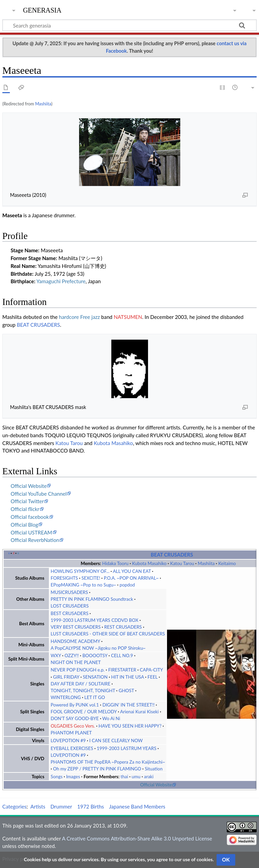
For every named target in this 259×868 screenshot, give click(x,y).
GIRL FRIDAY (66, 677)
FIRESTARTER (122, 670)
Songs (57, 777)
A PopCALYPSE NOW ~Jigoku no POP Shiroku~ (98, 648)
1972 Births (91, 806)
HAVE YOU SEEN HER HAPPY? (130, 726)
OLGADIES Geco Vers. (73, 726)
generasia (42, 9)
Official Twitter (27, 501)
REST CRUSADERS (123, 627)
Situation (153, 769)
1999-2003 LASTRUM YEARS (127, 748)
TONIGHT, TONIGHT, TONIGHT (83, 691)
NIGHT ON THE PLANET (76, 662)
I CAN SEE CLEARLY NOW (116, 741)
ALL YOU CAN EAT (132, 571)
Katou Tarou (69, 443)
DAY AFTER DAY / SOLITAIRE (80, 684)
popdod (127, 585)
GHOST (126, 691)
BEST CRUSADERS (69, 613)
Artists (38, 806)
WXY (56, 656)
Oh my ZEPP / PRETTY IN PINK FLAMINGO (97, 769)
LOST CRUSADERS (70, 606)
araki (149, 777)
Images (73, 777)
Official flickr (25, 509)
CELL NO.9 (122, 656)
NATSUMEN (128, 317)
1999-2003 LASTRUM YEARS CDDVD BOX (94, 620)
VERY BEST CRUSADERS (76, 627)
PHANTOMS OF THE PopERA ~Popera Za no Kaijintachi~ (108, 762)
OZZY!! (72, 656)
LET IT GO (95, 697)
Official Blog (24, 525)
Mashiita (43, 104)
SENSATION (95, 677)
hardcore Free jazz (80, 317)
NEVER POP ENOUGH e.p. (78, 670)
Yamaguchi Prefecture (61, 281)
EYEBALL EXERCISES (72, 748)
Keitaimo (227, 563)
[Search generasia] (129, 25)
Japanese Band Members (137, 806)
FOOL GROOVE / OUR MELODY (84, 712)
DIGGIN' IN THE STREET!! (129, 705)
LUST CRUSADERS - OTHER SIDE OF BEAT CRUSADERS (108, 634)
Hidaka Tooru (115, 563)
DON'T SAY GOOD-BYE (75, 718)
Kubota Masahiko (113, 443)
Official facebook (30, 517)
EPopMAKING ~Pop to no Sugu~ (83, 585)
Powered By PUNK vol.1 (75, 705)
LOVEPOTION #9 (68, 741)
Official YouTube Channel (39, 494)
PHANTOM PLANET (71, 733)
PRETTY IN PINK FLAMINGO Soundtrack (92, 599)
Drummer (61, 806)
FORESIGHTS (64, 578)
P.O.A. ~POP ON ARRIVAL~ (131, 578)
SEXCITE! (91, 578)
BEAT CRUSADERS (38, 325)
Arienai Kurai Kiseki (140, 712)
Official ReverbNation (35, 540)
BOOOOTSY (95, 656)
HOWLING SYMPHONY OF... (80, 571)
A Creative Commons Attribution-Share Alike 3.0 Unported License (137, 838)
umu (136, 777)
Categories (14, 806)
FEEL (153, 677)
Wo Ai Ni (111, 718)
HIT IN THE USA (127, 677)
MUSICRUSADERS (69, 592)
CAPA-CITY (151, 670)
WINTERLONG (66, 697)
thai (124, 777)
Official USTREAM (31, 532)
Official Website (29, 486)
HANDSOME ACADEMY (75, 641)
